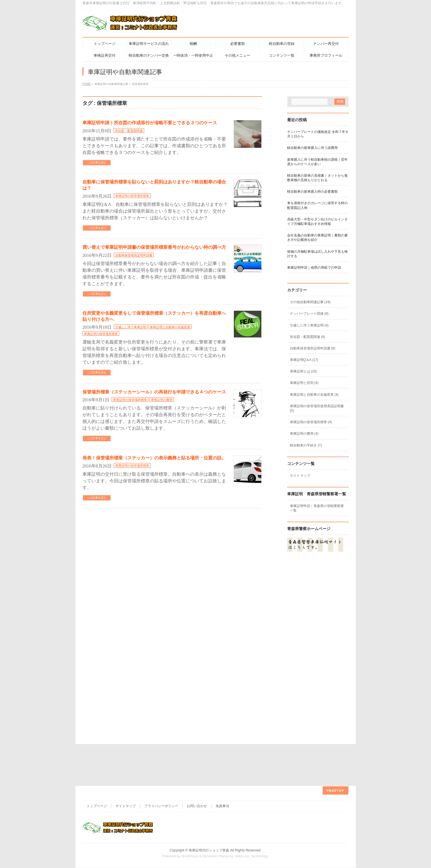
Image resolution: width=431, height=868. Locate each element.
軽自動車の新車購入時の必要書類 (312, 192)
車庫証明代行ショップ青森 (209, 809)
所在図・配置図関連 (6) (308, 337)
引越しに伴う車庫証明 (131, 327)
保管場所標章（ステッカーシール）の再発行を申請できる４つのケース (154, 392)
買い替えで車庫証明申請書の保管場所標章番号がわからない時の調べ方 (154, 247)
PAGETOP (336, 749)
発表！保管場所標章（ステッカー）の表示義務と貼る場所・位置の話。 (154, 458)
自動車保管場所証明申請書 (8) (313, 348)
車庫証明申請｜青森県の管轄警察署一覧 (317, 508)
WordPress (190, 814)
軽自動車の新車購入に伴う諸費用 (312, 148)
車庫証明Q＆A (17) (304, 360)
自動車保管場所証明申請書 (134, 255)
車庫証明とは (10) (304, 371)
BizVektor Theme (216, 814)
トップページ (97, 764)
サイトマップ (300, 476)
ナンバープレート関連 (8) (309, 314)
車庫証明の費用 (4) (304, 434)
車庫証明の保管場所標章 (132, 196)
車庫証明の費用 (162, 400)
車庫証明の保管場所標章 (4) (311, 422)
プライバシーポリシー (161, 764)
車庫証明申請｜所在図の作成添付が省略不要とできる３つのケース (150, 123)
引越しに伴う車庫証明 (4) (309, 325)
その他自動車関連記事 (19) (310, 302)
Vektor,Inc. (243, 814)
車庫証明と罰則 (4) (304, 383)
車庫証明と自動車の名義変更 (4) (314, 395)
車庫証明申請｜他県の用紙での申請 (314, 268)
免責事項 (222, 764)
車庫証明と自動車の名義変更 (170, 327)
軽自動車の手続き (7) (306, 445)
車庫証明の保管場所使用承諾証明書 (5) (317, 408)
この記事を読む (97, 163)
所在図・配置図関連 (129, 131)
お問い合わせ (197, 764)
